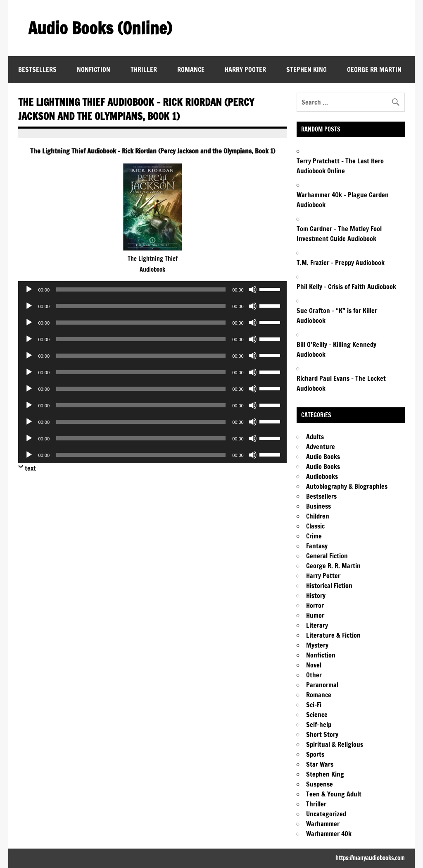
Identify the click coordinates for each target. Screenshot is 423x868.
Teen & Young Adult (334, 794)
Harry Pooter (245, 69)
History (316, 595)
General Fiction (327, 556)
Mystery (317, 645)
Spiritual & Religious (335, 744)
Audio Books (323, 457)
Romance (191, 69)
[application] (152, 289)
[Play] (29, 289)
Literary (317, 625)
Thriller (144, 69)
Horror (315, 605)
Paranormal (322, 685)
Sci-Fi (314, 705)
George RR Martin (374, 69)
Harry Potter (323, 576)
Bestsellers (37, 69)
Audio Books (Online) (100, 28)
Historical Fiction (329, 586)
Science (317, 715)
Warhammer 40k (329, 834)
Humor (315, 615)
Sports (315, 754)
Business (318, 506)
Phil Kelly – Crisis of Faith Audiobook (346, 287)
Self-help (319, 725)
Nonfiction (94, 69)
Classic (315, 526)
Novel (314, 665)
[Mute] (253, 289)
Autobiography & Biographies (347, 486)
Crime (314, 536)
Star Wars (320, 764)
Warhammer (323, 824)
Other (314, 675)
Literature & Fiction (333, 635)
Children (318, 516)
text (30, 468)
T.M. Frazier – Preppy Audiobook (341, 263)
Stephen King (307, 69)
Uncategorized (326, 814)
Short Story (322, 734)
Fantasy (317, 546)
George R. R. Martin (333, 566)
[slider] (141, 289)
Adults (315, 437)
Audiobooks (322, 476)
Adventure (321, 447)
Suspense (320, 784)
